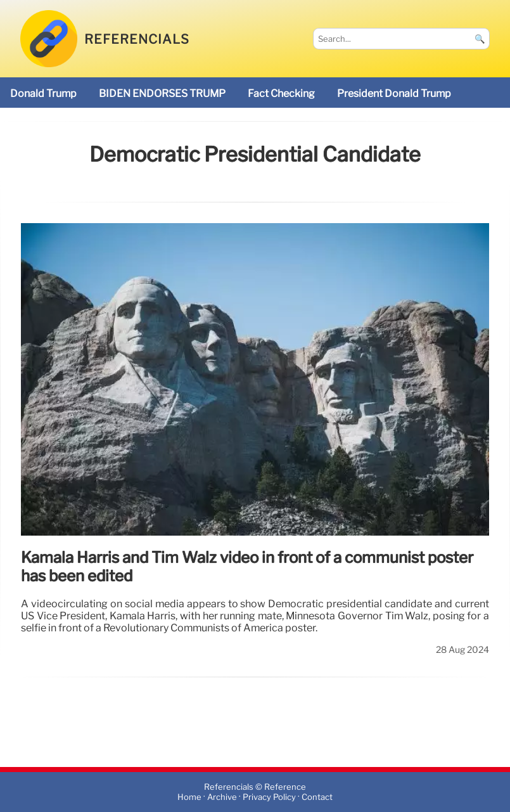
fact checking (281, 93)
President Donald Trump (394, 93)
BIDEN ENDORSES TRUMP (162, 93)
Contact (317, 797)
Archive (222, 797)
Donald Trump (43, 93)
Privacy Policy (269, 797)
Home (189, 797)
